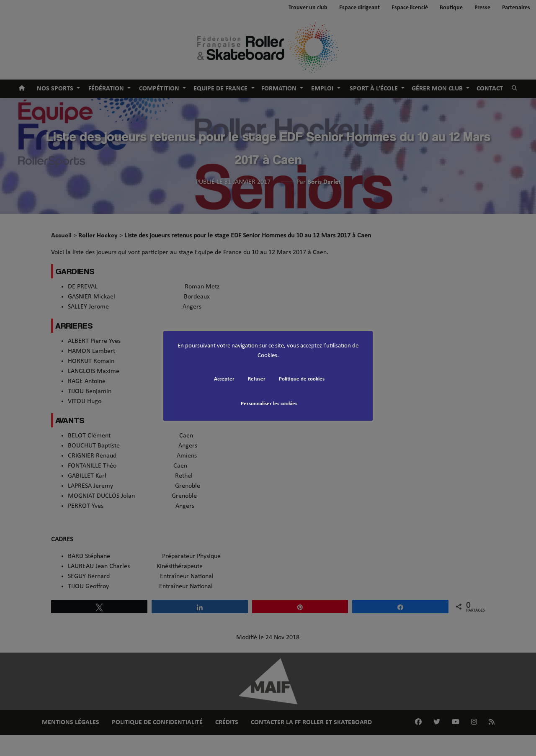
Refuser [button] (257, 379)
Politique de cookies (302, 379)
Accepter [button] (224, 379)
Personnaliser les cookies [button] (269, 404)
